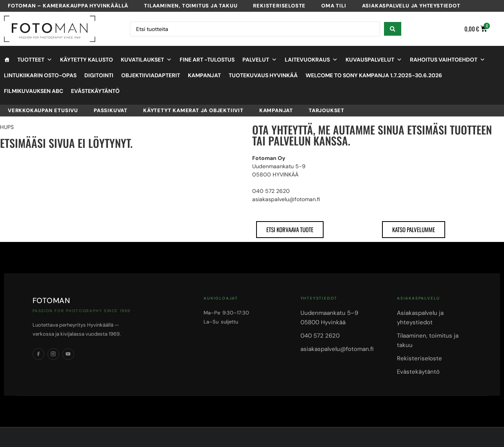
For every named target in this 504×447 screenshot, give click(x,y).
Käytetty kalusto (86, 60)
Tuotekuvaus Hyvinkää (263, 75)
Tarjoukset (327, 110)
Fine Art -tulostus (207, 60)
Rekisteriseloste (279, 6)
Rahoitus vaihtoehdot (448, 60)
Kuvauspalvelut (374, 60)
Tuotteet (35, 60)
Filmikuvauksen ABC (34, 91)
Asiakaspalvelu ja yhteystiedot (411, 6)
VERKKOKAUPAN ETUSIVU (43, 110)
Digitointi (99, 75)
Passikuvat (111, 110)
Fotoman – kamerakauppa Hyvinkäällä (68, 6)
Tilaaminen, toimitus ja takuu (191, 6)
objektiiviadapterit (151, 75)
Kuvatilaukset (146, 60)
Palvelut (260, 60)
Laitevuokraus (311, 60)
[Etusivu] (7, 60)
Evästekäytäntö (95, 91)
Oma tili (334, 6)
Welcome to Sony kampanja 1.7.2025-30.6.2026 (374, 75)
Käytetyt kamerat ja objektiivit (193, 110)
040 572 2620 (320, 336)
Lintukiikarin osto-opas (40, 75)
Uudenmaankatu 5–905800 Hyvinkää (329, 318)
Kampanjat (204, 75)
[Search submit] (393, 29)
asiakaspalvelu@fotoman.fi (337, 349)
